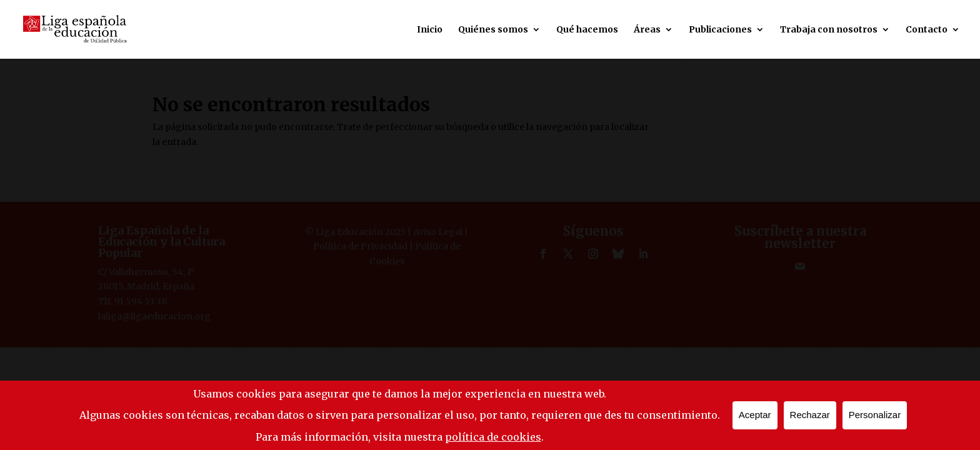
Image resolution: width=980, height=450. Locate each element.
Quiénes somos (493, 30)
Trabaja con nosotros (829, 30)
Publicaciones (720, 30)
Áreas (647, 30)
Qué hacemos (587, 30)
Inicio (430, 30)
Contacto (927, 30)
